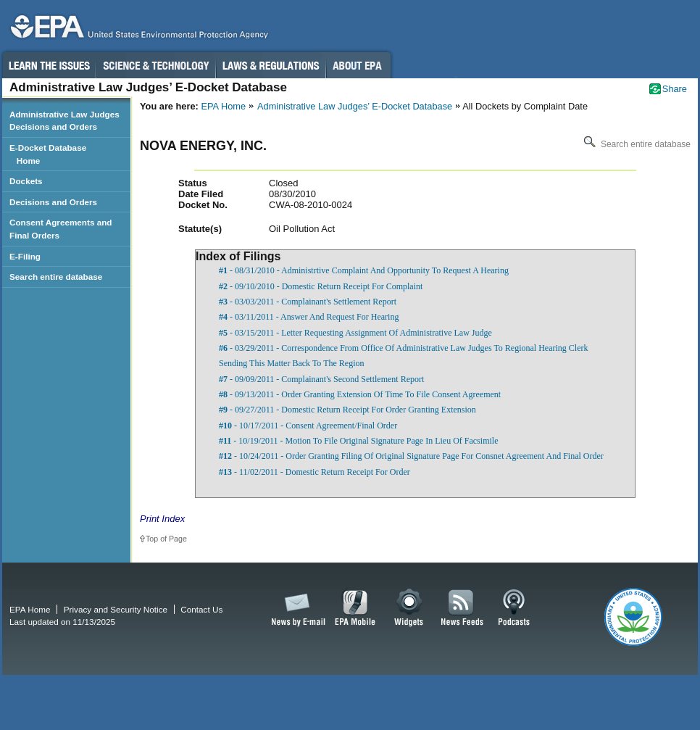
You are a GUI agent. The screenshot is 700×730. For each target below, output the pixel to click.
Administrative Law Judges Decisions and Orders (64, 121)
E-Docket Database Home (48, 154)
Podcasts (514, 608)
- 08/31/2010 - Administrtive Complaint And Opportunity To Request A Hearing (364, 270)
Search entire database (636, 144)
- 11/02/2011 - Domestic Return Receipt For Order (314, 472)
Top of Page (166, 539)
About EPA (358, 65)
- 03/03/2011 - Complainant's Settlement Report (308, 302)
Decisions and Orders (53, 202)
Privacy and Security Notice (116, 609)
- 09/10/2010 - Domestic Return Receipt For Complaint (321, 286)
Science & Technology (156, 65)
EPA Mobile (355, 608)
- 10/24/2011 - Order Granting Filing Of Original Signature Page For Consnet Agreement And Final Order (411, 456)
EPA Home (223, 106)
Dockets (26, 181)
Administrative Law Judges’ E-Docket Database (355, 106)
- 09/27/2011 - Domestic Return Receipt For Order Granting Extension (347, 410)
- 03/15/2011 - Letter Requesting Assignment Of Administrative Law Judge (355, 333)
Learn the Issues (49, 65)
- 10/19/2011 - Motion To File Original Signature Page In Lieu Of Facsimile (358, 441)
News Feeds (462, 608)
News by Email (296, 608)
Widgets (410, 608)
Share (675, 89)
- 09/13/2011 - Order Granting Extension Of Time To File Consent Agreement (360, 394)
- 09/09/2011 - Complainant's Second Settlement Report (321, 379)
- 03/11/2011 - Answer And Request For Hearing (309, 317)
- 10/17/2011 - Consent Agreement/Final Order (308, 426)
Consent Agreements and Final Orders (61, 229)
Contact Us (201, 609)
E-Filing (25, 256)
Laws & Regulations (271, 65)
